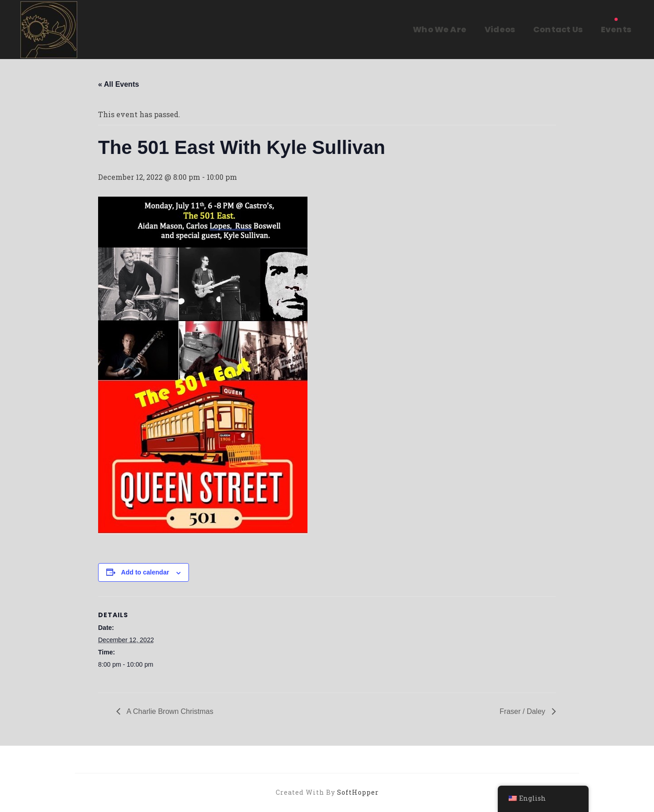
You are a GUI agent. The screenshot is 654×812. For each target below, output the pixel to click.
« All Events (119, 84)
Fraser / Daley (523, 711)
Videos (500, 29)
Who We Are (440, 29)
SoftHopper (358, 792)
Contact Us (558, 29)
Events (616, 29)
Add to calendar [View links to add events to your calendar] (145, 572)
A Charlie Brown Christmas (169, 711)
